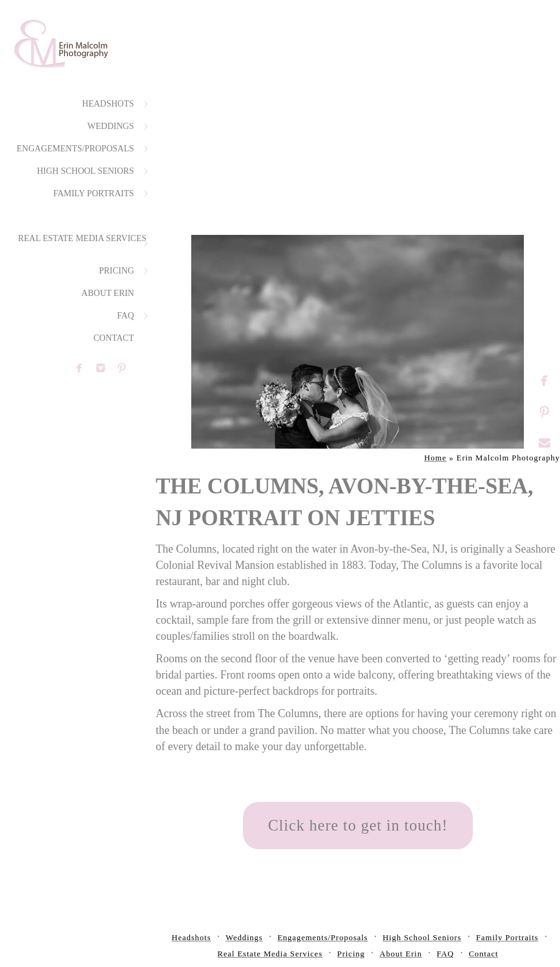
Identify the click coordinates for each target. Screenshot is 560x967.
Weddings (111, 126)
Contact (114, 338)
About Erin (108, 293)
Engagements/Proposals (75, 149)
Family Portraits (93, 193)
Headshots (108, 104)
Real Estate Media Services (82, 238)
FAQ (126, 316)
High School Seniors (85, 171)
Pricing (116, 271)
